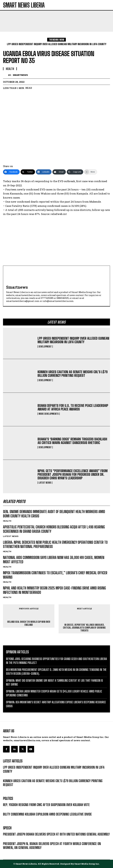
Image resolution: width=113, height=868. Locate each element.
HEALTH (7, 521)
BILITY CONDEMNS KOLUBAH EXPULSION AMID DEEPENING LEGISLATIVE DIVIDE (47, 814)
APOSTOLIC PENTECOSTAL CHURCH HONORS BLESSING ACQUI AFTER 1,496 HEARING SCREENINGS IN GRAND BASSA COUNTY (54, 529)
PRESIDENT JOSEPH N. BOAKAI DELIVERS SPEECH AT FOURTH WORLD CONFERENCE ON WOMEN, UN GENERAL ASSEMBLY (52, 846)
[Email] (59, 172)
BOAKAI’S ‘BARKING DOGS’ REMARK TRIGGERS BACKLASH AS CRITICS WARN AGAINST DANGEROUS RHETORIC (72, 441)
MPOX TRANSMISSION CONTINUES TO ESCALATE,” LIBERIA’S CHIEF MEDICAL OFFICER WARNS (55, 575)
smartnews (20, 75)
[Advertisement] (56, 241)
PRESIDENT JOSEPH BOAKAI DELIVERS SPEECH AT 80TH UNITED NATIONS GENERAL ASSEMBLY (56, 834)
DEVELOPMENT (45, 347)
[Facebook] (11, 172)
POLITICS (7, 809)
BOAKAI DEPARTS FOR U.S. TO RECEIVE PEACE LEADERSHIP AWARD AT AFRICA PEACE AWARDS (73, 407)
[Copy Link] (75, 172)
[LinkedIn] (44, 172)
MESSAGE (8, 839)
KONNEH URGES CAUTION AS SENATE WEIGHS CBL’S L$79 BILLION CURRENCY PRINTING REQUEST (73, 374)
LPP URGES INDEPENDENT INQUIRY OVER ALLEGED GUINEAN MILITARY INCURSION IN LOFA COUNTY (73, 340)
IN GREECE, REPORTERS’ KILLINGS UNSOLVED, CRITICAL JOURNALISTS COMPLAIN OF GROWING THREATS (84, 628)
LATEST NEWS (45, 483)
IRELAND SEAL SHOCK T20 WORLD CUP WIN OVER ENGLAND (29, 623)
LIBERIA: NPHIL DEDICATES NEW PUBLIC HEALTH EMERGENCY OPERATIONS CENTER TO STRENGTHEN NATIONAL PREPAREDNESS (55, 544)
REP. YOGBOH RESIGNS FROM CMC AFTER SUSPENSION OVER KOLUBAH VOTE (46, 805)
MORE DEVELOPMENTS (49, 414)
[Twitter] (28, 172)
